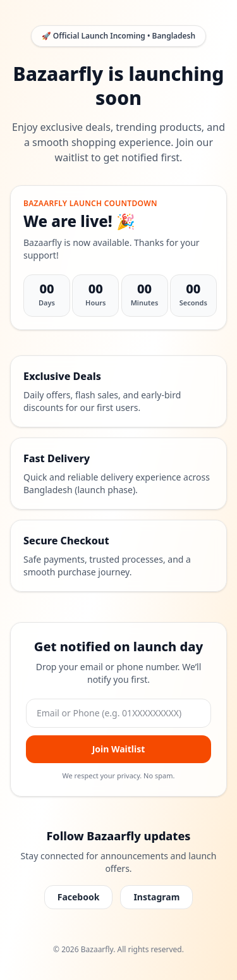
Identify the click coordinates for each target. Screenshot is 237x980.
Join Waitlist (119, 749)
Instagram (156, 897)
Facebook (79, 897)
